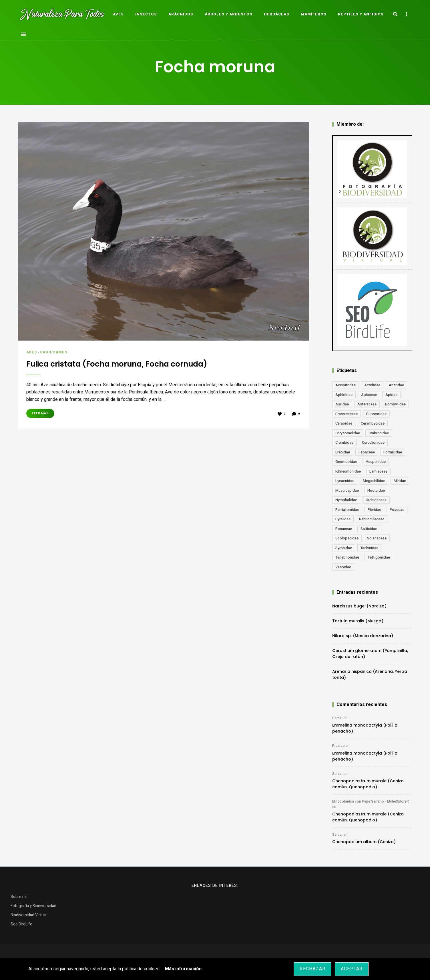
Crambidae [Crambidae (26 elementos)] (344, 442)
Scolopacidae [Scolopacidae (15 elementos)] (347, 538)
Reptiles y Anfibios (361, 14)
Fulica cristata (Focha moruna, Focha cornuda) (124, 364)
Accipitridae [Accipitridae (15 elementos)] (346, 385)
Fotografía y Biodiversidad (33, 906)
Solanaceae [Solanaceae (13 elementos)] (377, 538)
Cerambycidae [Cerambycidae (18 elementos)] (373, 423)
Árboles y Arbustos (229, 14)
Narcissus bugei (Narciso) (359, 606)
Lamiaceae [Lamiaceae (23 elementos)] (378, 471)
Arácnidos (181, 14)
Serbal (337, 718)
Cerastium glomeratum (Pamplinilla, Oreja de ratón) (370, 654)
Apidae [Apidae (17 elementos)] (391, 395)
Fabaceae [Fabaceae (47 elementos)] (367, 452)
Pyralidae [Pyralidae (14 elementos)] (343, 519)
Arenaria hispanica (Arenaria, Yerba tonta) (370, 674)
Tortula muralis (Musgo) (358, 621)
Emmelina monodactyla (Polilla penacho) (365, 728)
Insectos (146, 14)
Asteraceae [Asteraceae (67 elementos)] (367, 404)
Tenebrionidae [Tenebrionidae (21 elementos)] (347, 557)
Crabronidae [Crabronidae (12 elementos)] (379, 433)
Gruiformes (54, 352)
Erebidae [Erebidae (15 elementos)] (343, 452)
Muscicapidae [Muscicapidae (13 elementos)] (347, 490)
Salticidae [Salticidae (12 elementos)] (369, 529)
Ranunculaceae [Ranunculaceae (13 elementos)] (372, 519)
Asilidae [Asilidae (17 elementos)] (342, 404)
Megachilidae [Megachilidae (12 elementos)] (374, 481)
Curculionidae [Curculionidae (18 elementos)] (373, 442)
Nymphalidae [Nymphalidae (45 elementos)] (346, 500)
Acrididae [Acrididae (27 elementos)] (372, 385)
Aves (118, 14)
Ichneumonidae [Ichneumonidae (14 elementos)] (348, 471)
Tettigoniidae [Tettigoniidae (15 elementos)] (379, 557)
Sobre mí (19, 897)
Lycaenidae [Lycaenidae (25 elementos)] (345, 481)
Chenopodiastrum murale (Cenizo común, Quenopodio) (368, 784)
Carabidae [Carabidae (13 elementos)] (344, 423)
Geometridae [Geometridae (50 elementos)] (346, 462)
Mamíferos (314, 14)
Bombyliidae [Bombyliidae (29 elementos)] (395, 404)
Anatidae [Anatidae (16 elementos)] (396, 385)
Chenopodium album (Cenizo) (364, 842)
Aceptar (352, 969)
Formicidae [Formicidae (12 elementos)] (393, 452)
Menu (23, 34)
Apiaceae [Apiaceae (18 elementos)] (369, 395)
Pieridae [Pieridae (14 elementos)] (374, 510)
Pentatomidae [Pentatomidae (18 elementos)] (347, 510)
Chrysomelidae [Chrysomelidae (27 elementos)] (348, 433)
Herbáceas (277, 14)
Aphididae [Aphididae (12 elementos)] (344, 395)
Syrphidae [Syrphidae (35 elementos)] (344, 548)
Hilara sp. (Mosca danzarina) (363, 636)
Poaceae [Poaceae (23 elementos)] (397, 510)
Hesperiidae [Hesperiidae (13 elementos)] (376, 462)
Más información (183, 969)
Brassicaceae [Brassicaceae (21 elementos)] (347, 414)
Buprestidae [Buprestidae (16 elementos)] (376, 414)
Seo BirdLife (21, 924)
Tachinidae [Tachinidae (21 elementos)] (369, 548)
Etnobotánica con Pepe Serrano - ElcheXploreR (371, 801)
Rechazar (312, 969)
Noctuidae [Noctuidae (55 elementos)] (376, 490)
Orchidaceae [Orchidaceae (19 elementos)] (376, 500)
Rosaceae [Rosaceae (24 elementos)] (344, 529)
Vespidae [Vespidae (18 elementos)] (343, 567)
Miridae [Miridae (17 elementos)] (400, 481)
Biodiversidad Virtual (29, 915)
